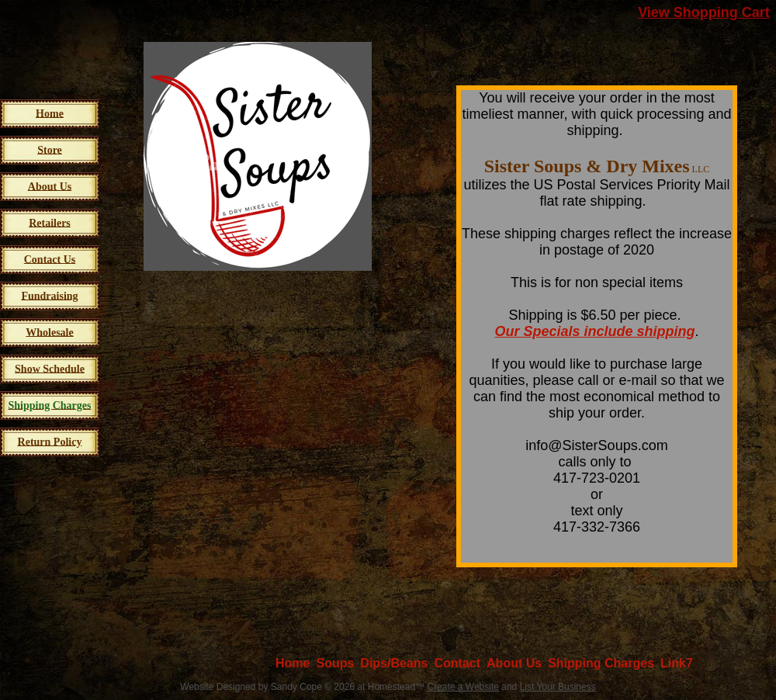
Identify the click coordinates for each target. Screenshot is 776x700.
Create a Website (463, 687)
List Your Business (558, 687)
